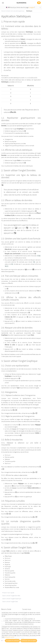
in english (31, 7)
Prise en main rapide (8, 593)
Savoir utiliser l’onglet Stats (10, 602)
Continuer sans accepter (29, 641)
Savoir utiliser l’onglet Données (11, 596)
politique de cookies (9, 637)
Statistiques (29, 11)
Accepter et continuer (12, 641)
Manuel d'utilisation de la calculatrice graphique (13, 11)
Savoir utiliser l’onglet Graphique (12, 599)
